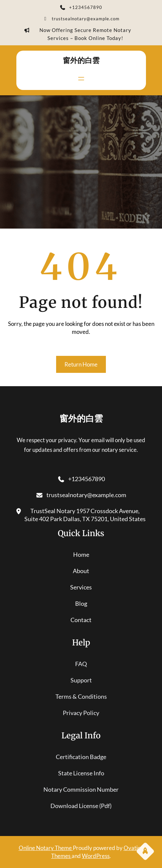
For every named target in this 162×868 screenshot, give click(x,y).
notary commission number (81, 789)
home (81, 554)
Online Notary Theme (46, 848)
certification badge (81, 757)
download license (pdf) (81, 806)
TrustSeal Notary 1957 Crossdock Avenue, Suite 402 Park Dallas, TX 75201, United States (81, 515)
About (81, 571)
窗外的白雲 (81, 60)
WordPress (96, 856)
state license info (81, 773)
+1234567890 (81, 8)
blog (81, 603)
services (81, 587)
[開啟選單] (81, 79)
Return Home (81, 364)
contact (81, 620)
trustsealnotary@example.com (81, 19)
